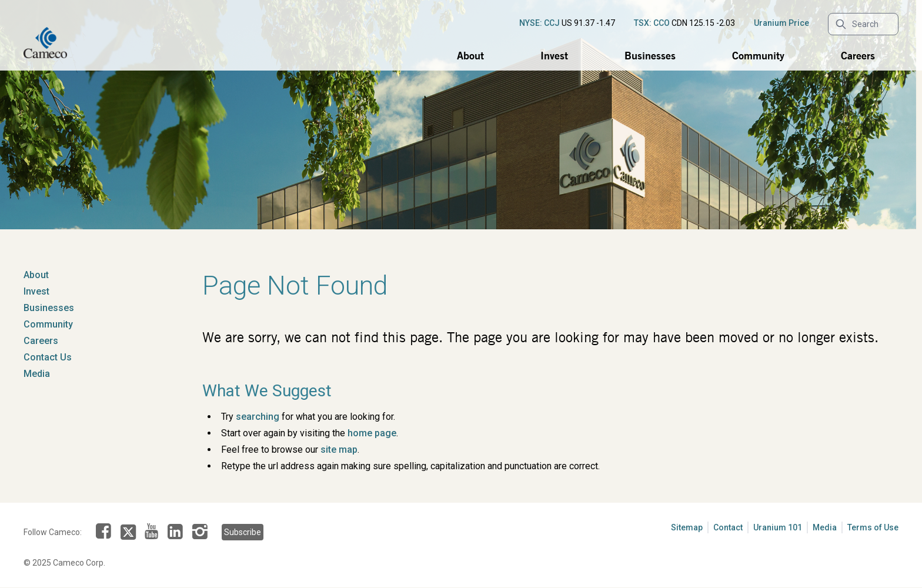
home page (372, 433)
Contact (728, 527)
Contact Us (48, 357)
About (470, 55)
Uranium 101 (778, 527)
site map (339, 450)
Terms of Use (873, 527)
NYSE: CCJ (539, 23)
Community (758, 55)
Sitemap (687, 527)
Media (37, 374)
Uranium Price (781, 23)
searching (258, 417)
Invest (554, 55)
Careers (858, 55)
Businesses (650, 55)
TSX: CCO (652, 23)
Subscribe (243, 532)
